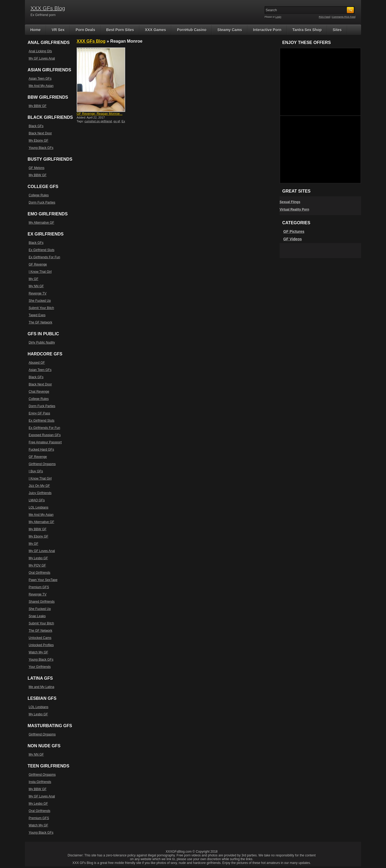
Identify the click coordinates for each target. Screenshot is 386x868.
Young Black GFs (41, 148)
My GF (34, 279)
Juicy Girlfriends (40, 493)
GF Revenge (38, 264)
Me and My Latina (41, 687)
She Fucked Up (40, 301)
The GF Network (40, 322)
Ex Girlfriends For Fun (44, 257)
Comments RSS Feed (344, 17)
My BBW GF (38, 106)
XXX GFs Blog (48, 8)
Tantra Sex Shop (307, 30)
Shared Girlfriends (42, 602)
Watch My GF (38, 652)
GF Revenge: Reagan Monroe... (100, 114)
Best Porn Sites (120, 30)
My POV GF (37, 565)
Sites (337, 30)
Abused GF (37, 363)
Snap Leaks (37, 616)
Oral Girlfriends (40, 573)
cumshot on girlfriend (98, 121)
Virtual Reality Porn (294, 209)
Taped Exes (37, 315)
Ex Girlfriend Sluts (42, 250)
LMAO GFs (37, 500)
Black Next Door (40, 133)
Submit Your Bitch (41, 308)
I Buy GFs (36, 471)
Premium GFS (39, 587)
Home (36, 30)
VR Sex (58, 30)
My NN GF (36, 286)
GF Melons (37, 168)
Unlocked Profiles (41, 645)
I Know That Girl (40, 272)
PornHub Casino (192, 30)
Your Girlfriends (40, 667)
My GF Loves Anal (42, 58)
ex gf (117, 121)
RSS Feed (325, 17)
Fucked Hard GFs (41, 450)
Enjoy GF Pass (39, 413)
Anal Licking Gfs (40, 51)
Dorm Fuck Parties (42, 203)
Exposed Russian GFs (45, 435)
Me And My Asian (41, 86)
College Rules (39, 195)
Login (279, 17)
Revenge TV (38, 293)
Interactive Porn (267, 30)
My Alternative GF (41, 223)
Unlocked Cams (40, 638)
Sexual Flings (290, 202)
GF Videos (293, 239)
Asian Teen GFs (40, 79)
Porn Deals (85, 30)
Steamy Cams (230, 30)
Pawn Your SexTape (43, 580)
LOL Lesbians (39, 507)
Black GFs (36, 126)
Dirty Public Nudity (42, 343)
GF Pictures (294, 231)
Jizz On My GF (39, 486)
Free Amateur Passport (45, 442)
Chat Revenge (39, 392)
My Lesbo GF (38, 558)
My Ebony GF (38, 141)
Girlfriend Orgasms (42, 464)
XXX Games (156, 30)
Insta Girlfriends (40, 782)
